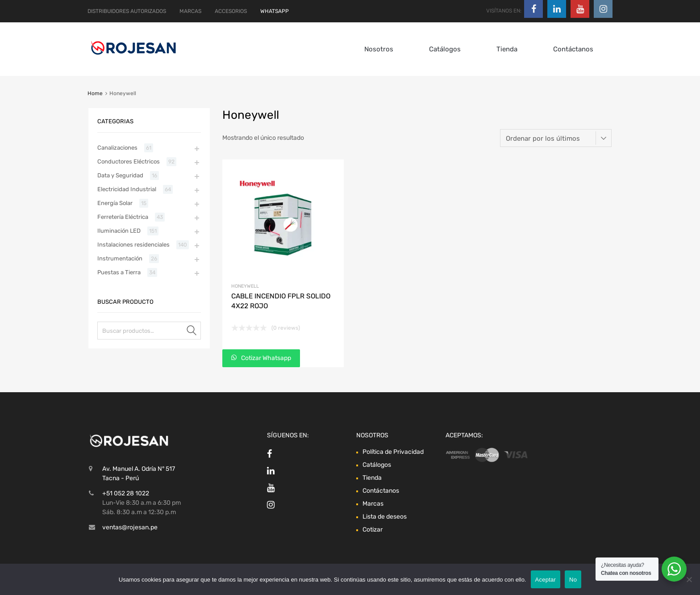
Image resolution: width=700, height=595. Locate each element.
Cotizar (373, 530)
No (573, 580)
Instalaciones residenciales (133, 245)
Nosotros (379, 49)
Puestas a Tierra (119, 272)
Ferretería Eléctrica (123, 217)
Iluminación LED (119, 231)
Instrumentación (120, 258)
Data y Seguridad (120, 175)
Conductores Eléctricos (129, 161)
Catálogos (445, 49)
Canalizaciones (117, 148)
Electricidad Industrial (127, 189)
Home (95, 93)
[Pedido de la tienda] (556, 138)
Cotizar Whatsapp (265, 358)
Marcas (373, 504)
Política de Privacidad (393, 452)
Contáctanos (573, 49)
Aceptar (546, 580)
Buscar (192, 332)
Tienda (507, 49)
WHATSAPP (275, 11)
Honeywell (245, 286)
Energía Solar (115, 203)
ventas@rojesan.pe (130, 527)
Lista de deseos (385, 517)
